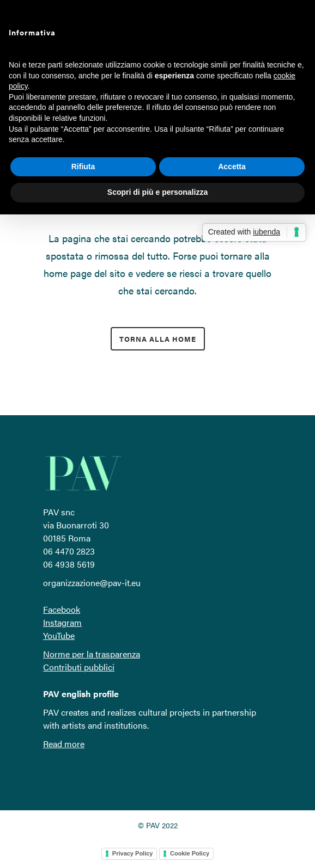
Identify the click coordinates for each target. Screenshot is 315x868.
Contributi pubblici (79, 667)
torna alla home (158, 339)
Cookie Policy (190, 853)
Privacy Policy (133, 853)
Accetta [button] (232, 167)
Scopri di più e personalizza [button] (157, 192)
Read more (64, 744)
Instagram (62, 622)
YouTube (59, 635)
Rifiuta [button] (83, 167)
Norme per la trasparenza (92, 654)
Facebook (62, 609)
